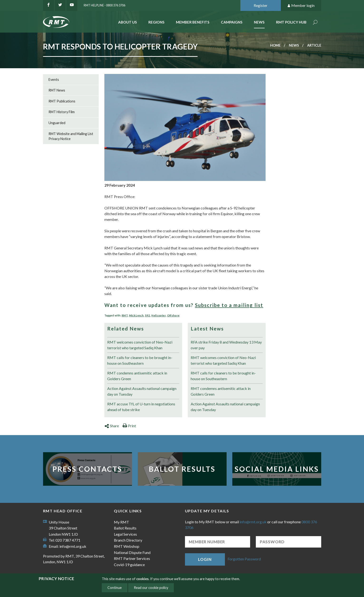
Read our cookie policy (151, 588)
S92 (148, 315)
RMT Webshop (127, 546)
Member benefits (193, 22)
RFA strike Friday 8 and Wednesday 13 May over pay (226, 345)
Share (112, 426)
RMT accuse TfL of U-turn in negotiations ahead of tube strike (141, 407)
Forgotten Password (244, 559)
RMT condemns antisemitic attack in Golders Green (137, 376)
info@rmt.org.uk (73, 546)
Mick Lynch (136, 315)
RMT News (57, 90)
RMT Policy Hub (291, 22)
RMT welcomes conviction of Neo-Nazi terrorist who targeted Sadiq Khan (140, 345)
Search (315, 23)
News (259, 22)
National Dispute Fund (132, 552)
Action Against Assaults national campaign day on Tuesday (142, 391)
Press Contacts (87, 469)
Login (205, 559)
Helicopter (158, 315)
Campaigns (232, 22)
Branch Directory (128, 540)
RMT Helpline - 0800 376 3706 (104, 5)
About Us (128, 22)
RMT (125, 315)
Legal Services (125, 534)
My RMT (121, 522)
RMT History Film (62, 112)
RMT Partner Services (132, 558)
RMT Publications (62, 101)
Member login (301, 6)
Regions (156, 22)
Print (129, 426)
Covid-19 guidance (129, 565)
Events (54, 80)
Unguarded (57, 123)
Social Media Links (277, 469)
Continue (115, 588)
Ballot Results (182, 469)
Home (275, 45)
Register (261, 5)
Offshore (173, 315)
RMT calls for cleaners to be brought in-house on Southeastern (140, 360)
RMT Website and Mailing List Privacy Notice (71, 136)
